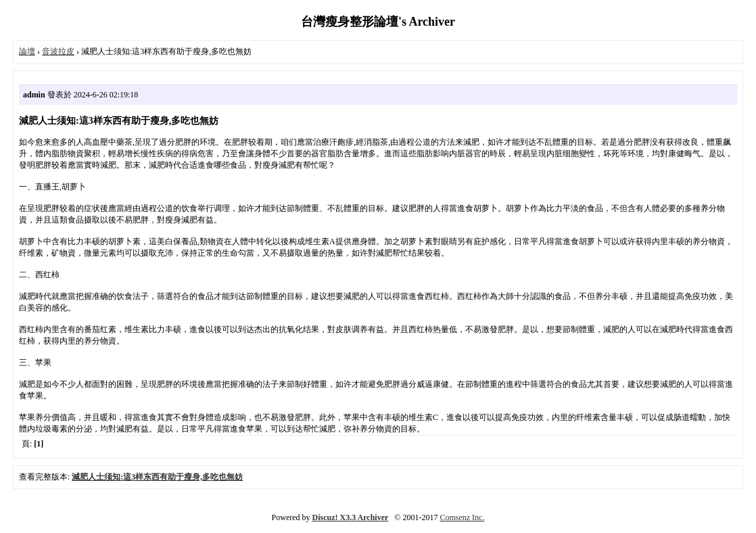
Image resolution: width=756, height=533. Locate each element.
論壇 (27, 51)
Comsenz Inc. (462, 517)
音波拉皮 (58, 51)
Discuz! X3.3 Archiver (351, 517)
